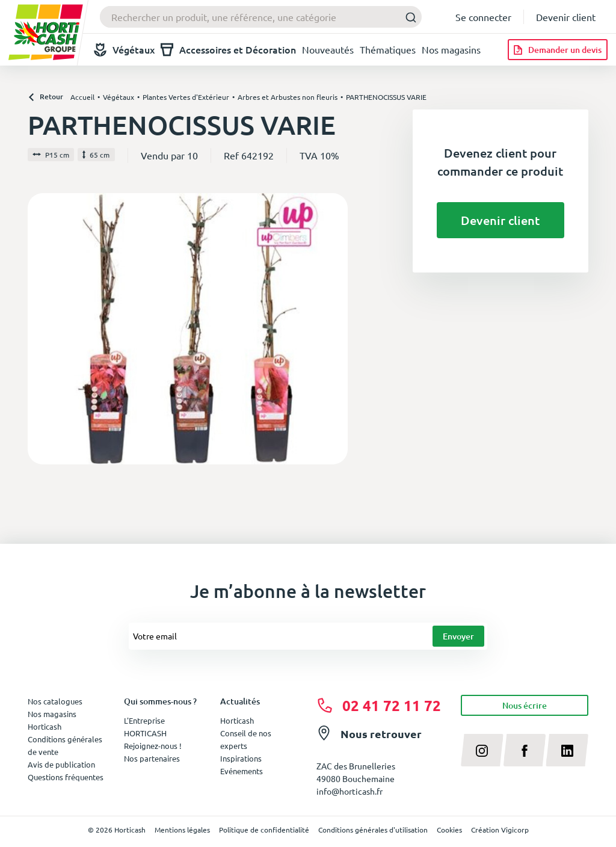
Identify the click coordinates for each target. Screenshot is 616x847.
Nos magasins (451, 49)
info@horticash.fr (350, 791)
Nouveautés (328, 49)
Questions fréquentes (66, 777)
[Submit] (408, 17)
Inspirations (241, 758)
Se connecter (483, 17)
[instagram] (482, 750)
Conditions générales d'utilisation (373, 830)
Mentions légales (182, 830)
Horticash (237, 720)
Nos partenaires (152, 758)
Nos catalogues (55, 701)
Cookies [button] (449, 830)
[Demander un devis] (558, 50)
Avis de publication (61, 764)
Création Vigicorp (500, 830)
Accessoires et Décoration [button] (228, 50)
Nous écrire (525, 705)
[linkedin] (567, 750)
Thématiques (388, 49)
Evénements (242, 771)
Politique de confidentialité (264, 830)
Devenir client (566, 17)
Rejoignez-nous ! (153, 746)
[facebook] (525, 750)
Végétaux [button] (124, 50)
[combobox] (261, 17)
